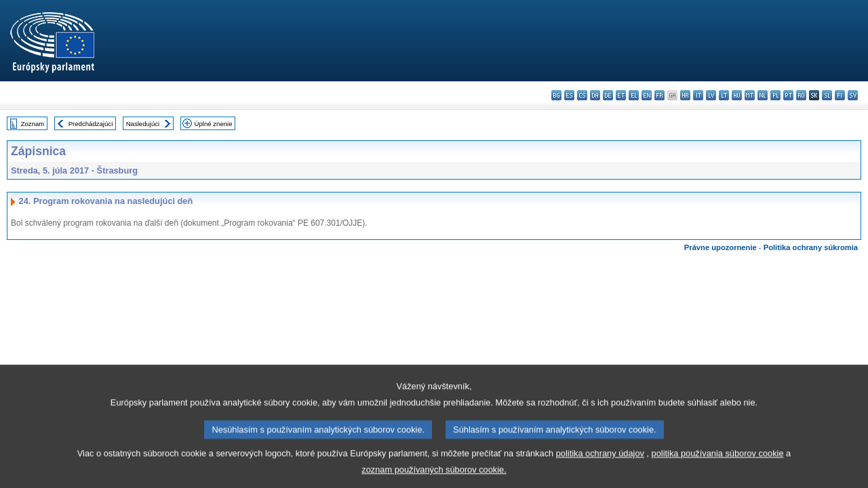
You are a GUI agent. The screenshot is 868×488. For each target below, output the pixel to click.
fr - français (659, 95)
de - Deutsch (608, 95)
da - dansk (595, 95)
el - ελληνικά (634, 95)
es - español (569, 95)
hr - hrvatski (685, 95)
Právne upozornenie (721, 247)
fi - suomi (840, 95)
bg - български (556, 95)
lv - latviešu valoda (711, 95)
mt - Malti (750, 95)
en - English (647, 95)
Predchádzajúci (91, 124)
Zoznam (33, 124)
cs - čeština (582, 95)
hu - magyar (737, 95)
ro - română (801, 95)
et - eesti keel (621, 95)
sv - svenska (853, 95)
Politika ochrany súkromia (811, 247)
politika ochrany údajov (600, 462)
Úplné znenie (214, 124)
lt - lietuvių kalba (724, 95)
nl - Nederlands (763, 95)
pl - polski (775, 95)
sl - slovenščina (827, 95)
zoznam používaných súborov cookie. (434, 478)
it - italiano (698, 95)
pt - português (788, 95)
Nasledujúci (143, 124)
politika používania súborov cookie (718, 462)
